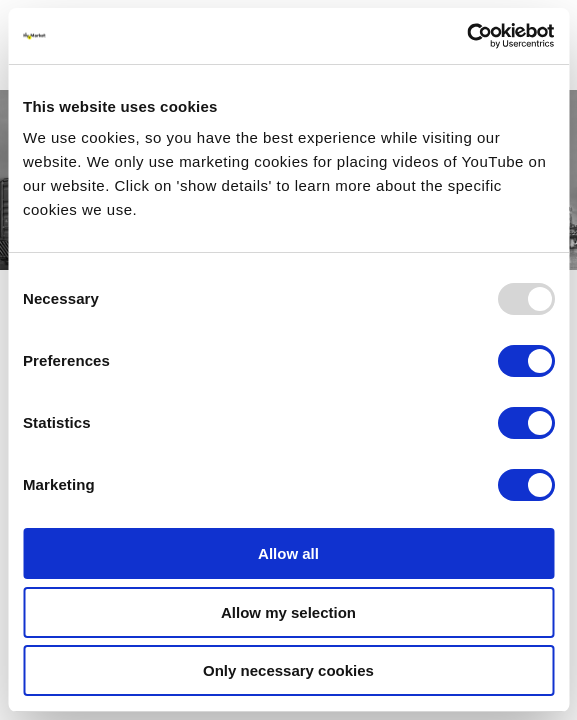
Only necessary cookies (288, 670)
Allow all (288, 553)
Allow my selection (288, 612)
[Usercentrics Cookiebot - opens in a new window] (466, 36)
